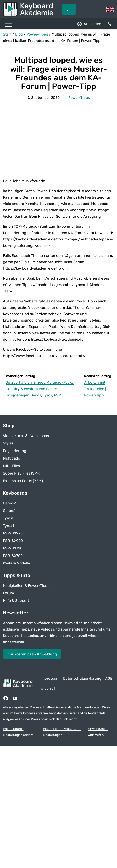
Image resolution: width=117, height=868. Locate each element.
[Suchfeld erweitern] (69, 9)
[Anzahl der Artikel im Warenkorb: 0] (109, 24)
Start (7, 34)
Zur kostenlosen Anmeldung (32, 654)
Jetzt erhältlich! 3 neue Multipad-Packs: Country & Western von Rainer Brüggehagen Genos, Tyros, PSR (40, 389)
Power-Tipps (37, 34)
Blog (19, 34)
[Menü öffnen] (8, 24)
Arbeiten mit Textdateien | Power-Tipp (95, 389)
